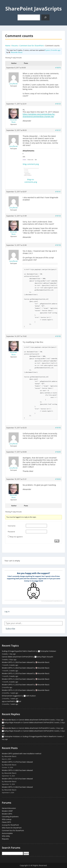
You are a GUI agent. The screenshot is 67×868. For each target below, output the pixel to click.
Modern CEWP (7, 811)
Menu (5, 4)
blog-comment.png (31, 164)
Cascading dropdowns (10, 817)
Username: (12, 526)
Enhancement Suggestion (11, 696)
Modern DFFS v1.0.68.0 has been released (17, 770)
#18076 (58, 68)
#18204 (58, 479)
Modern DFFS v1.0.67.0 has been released (17, 779)
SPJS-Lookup (7, 819)
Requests (5, 839)
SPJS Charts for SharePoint (12, 828)
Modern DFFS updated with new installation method (22, 754)
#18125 (58, 104)
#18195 (58, 428)
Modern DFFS (7, 814)
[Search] (45, 17)
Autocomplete (7, 833)
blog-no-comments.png (31, 181)
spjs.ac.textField (8, 701)
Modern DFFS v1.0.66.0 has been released (17, 787)
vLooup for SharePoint (10, 825)
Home (8, 46)
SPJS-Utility (6, 836)
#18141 (58, 192)
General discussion (9, 808)
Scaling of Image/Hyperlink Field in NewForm (19, 651)
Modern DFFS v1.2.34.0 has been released (17, 679)
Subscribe (10, 629)
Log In (57, 541)
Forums (15, 46)
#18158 (58, 245)
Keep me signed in (16, 537)
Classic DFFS (6, 822)
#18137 (58, 130)
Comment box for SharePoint (32, 46)
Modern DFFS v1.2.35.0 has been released (17, 673)
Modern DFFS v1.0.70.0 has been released (17, 762)
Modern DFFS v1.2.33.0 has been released (17, 685)
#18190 (58, 336)
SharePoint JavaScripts (33, 9)
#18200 (58, 452)
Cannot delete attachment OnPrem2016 (17, 657)
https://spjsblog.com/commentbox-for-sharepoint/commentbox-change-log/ (39, 115)
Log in (7, 611)
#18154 (58, 216)
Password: (11, 532)
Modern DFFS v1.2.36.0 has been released (17, 662)
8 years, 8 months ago (53, 50)
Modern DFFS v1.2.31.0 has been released (17, 690)
